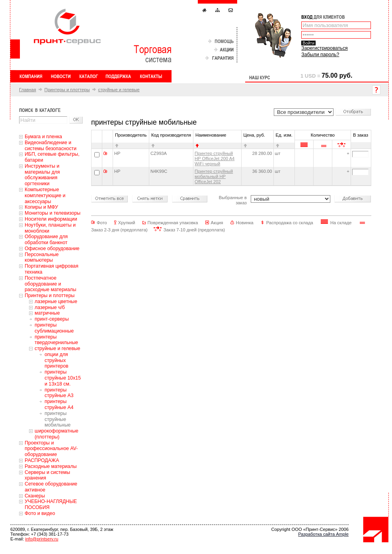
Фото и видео (40, 513)
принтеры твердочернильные (56, 340)
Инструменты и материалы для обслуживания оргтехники (42, 175)
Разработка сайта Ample (323, 534)
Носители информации (51, 219)
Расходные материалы (51, 466)
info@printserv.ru (42, 539)
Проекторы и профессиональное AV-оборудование (51, 449)
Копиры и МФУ (41, 207)
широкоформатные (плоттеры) (57, 434)
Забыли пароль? (320, 55)
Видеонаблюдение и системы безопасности (51, 146)
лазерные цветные (56, 301)
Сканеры (35, 496)
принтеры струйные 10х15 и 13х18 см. (63, 378)
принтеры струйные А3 (59, 393)
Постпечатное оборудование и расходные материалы (51, 284)
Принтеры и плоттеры (67, 90)
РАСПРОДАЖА (42, 460)
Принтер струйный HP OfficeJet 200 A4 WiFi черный (215, 159)
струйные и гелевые (119, 90)
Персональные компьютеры (42, 257)
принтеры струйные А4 (59, 404)
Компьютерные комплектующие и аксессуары (45, 196)
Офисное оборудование (52, 249)
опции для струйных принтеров (57, 360)
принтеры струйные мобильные (58, 419)
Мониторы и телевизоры (53, 213)
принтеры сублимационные (54, 328)
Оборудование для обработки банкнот (46, 240)
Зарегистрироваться (324, 48)
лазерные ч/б (50, 307)
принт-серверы (52, 319)
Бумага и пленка (43, 137)
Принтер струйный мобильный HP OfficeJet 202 (214, 176)
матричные (47, 313)
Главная (28, 90)
